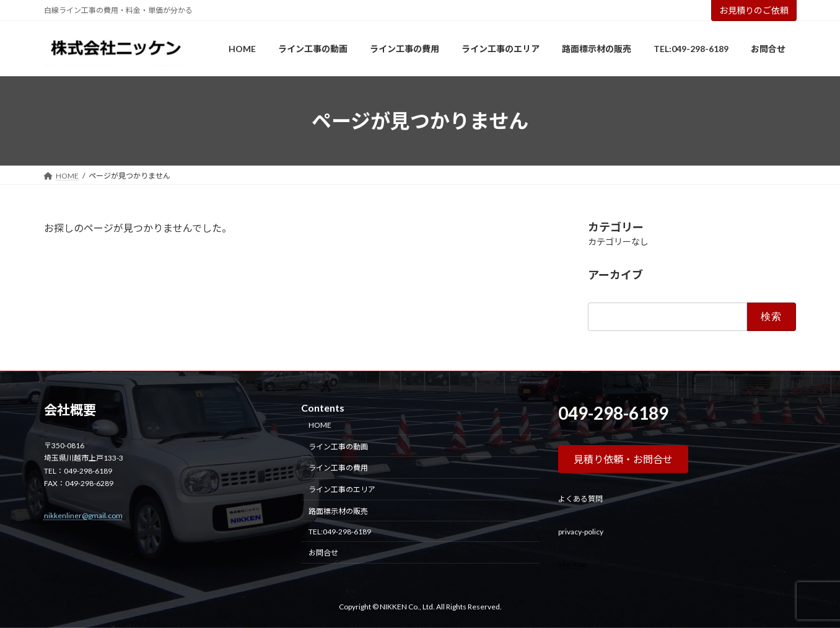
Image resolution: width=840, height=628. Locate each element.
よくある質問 (580, 499)
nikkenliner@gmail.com (83, 515)
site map (572, 564)
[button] (623, 459)
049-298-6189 (613, 413)
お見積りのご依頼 (754, 10)
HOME (320, 425)
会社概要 (70, 410)
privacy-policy (581, 532)
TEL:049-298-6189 (340, 532)
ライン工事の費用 (338, 468)
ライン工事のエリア (342, 489)
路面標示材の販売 (338, 511)
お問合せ (323, 553)
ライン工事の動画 (338, 447)
